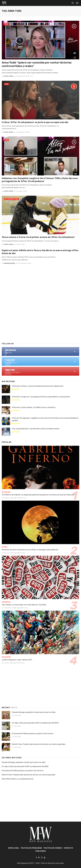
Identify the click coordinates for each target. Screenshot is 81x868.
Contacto (68, 848)
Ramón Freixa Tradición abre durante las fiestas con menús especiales (39, 744)
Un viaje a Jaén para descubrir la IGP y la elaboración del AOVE (35, 723)
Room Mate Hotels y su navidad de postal (17, 779)
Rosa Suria (9, 76)
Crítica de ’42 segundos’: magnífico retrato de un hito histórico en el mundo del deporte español (45, 419)
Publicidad (40, 851)
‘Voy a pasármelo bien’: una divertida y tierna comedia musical (35, 429)
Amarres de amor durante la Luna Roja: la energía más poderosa (30, 550)
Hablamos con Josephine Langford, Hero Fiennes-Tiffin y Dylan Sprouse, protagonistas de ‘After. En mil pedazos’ (40, 180)
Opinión (5, 547)
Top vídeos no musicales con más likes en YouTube (24, 605)
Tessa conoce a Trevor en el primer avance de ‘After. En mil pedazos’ (38, 237)
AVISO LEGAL (14, 848)
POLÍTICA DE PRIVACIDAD (31, 848)
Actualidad (6, 492)
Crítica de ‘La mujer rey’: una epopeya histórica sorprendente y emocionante (41, 397)
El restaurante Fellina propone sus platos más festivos (33, 734)
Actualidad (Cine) (12, 199)
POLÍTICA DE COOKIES (53, 848)
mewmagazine (10, 263)
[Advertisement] (40, 321)
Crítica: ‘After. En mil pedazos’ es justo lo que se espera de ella (35, 122)
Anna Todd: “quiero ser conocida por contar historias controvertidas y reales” (37, 64)
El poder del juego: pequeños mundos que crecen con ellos (34, 712)
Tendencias (6, 602)
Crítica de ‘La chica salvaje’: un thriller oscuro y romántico (34, 407)
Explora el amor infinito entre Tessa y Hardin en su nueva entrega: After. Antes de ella (40, 252)
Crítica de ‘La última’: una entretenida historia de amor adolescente (38, 386)
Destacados (6, 657)
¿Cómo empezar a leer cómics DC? (17, 660)
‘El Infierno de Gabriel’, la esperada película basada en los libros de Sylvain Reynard (38, 495)
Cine (6, 24)
